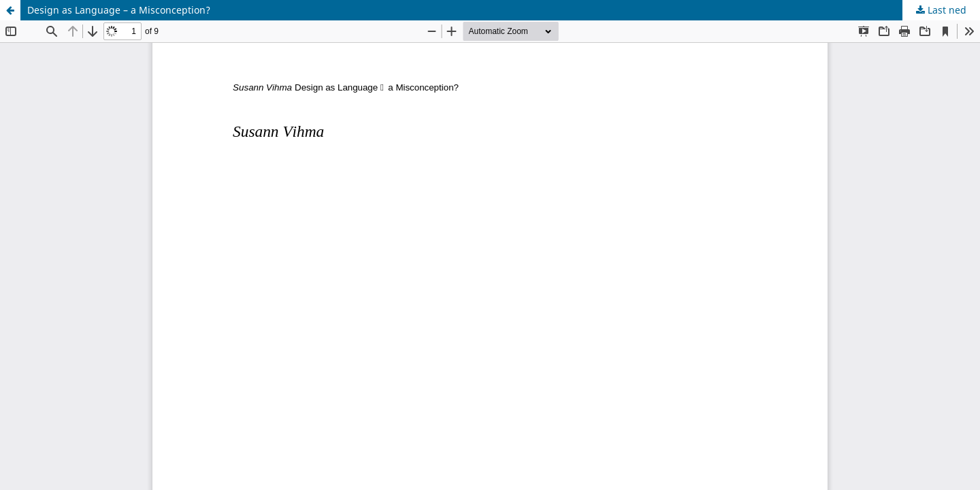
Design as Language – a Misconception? (119, 10)
